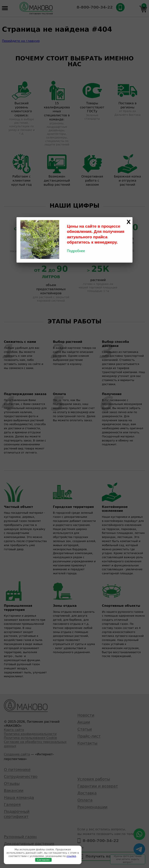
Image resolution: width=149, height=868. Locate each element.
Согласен (43, 860)
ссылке (71, 856)
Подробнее (76, 251)
